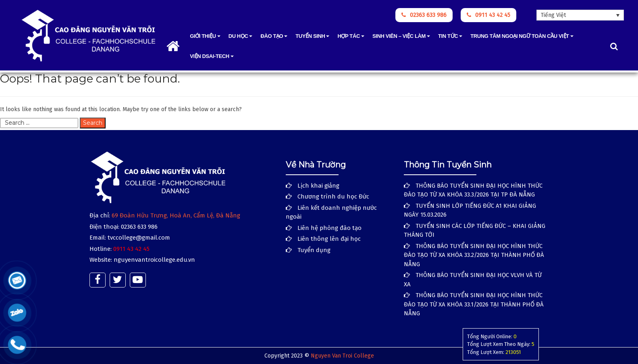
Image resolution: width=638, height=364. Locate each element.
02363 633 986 (424, 15)
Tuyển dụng (314, 250)
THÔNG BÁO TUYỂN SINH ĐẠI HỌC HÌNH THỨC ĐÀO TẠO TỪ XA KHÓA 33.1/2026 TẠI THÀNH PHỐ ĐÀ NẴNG (474, 304)
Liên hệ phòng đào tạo (329, 228)
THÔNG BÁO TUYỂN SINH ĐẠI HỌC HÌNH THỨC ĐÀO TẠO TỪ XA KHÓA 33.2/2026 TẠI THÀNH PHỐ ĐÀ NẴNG (474, 255)
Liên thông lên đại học (329, 239)
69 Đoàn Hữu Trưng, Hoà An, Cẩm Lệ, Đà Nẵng (176, 215)
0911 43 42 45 (488, 15)
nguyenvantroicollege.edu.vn (154, 260)
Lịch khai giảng (318, 186)
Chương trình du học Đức (333, 196)
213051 (513, 352)
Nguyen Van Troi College (342, 356)
